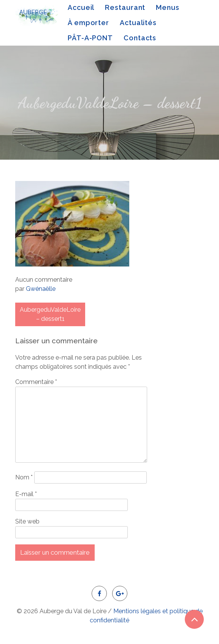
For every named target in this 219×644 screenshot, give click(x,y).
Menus (168, 7)
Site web (27, 521)
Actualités (138, 23)
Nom (24, 477)
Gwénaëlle (41, 289)
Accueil (81, 7)
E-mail (26, 494)
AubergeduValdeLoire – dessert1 (50, 314)
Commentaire (36, 382)
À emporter (88, 23)
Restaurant (125, 7)
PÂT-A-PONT (90, 38)
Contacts (140, 38)
